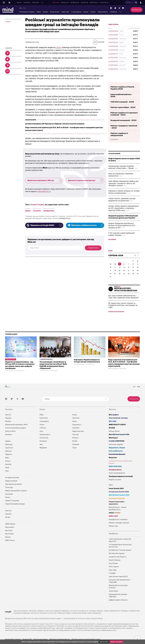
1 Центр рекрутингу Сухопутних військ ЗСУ (120, 545)
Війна (39, 12)
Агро (41, 436)
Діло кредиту (114, 420)
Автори (8, 522)
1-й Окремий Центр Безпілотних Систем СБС (120, 551)
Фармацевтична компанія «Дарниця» (118, 601)
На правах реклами (12, 483)
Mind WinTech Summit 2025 (119, 440)
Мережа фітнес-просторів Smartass (118, 592)
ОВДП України (113, 29)
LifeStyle (113, 12)
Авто (41, 449)
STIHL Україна (114, 572)
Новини (19, 3)
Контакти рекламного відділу (15, 433)
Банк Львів (113, 575)
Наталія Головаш (37, 205)
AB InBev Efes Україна (117, 558)
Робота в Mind (10, 436)
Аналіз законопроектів (117, 478)
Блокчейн (76, 449)
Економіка (43, 446)
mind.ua (81, 623)
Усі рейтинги (114, 145)
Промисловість (45, 440)
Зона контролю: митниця (118, 423)
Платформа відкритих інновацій (121, 481)
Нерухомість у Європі (117, 453)
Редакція (8, 423)
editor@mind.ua (44, 191)
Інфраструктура (78, 436)
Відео (7, 463)
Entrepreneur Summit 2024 (119, 497)
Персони (8, 516)
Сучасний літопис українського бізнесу (121, 467)
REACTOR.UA (126, 3)
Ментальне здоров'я (116, 449)
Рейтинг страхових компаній (119, 528)
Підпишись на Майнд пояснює (85, 225)
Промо (8, 502)
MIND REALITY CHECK (117, 430)
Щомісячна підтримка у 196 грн (45, 180)
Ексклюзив (9, 499)
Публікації (27, 3)
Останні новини (114, 159)
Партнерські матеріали (14, 489)
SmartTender (113, 568)
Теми (7, 476)
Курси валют (10, 532)
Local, (58, 47)
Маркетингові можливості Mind (16, 430)
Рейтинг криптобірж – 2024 (123, 112)
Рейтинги (8, 456)
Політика (76, 440)
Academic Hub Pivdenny (118, 562)
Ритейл (75, 446)
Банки (86, 12)
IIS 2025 (112, 433)
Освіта (93, 12)
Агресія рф (37, 211)
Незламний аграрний (117, 503)
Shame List (113, 463)
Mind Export (113, 443)
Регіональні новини (27, 12)
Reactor (8, 542)
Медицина (43, 453)
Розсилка (8, 440)
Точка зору (9, 492)
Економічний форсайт (117, 459)
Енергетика (55, 12)
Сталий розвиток (115, 475)
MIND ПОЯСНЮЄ (115, 471)
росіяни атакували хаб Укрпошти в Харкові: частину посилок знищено (55, 124)
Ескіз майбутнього (116, 456)
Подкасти (44, 3)
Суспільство (44, 443)
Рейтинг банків (114, 436)
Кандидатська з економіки (118, 524)
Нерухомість (103, 12)
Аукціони (59, 3)
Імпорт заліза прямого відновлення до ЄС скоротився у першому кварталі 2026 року (124, 213)
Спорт (75, 453)
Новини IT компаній (12, 506)
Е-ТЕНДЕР (112, 578)
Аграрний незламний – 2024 (123, 125)
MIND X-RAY (113, 521)
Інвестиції (65, 12)
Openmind (35, 3)
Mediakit (8, 426)
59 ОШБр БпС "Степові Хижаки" (120, 555)
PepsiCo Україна (115, 565)
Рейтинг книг (113, 531)
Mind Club (78, 3)
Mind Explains (11, 364)
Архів (65, 3)
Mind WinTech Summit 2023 (119, 500)
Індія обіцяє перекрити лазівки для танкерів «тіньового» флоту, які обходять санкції (123, 188)
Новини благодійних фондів (15, 509)
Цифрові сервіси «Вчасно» (118, 605)
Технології (76, 433)
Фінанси (75, 443)
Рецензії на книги (115, 485)
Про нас (8, 420)
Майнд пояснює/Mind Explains (16, 496)
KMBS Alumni (116, 3)
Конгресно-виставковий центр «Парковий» (120, 586)
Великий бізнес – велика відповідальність (118, 513)
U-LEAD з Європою (117, 446)
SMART (115, 518)
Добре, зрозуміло (117, 642)
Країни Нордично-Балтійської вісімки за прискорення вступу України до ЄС (122, 230)
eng (24, 8)
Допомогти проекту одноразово (86, 180)
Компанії (8, 519)
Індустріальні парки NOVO (118, 582)
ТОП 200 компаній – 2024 (122, 107)
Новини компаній (46, 364)
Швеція (28, 211)
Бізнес (46, 12)
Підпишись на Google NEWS (44, 225)
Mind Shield (9, 539)
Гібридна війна (49, 211)
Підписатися (137, 10)
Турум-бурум (113, 596)
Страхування (76, 12)
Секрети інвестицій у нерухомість (117, 508)
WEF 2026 (113, 426)
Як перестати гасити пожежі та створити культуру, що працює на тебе (123, 310)
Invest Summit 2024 (116, 493)
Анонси (51, 3)
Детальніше (104, 642)
